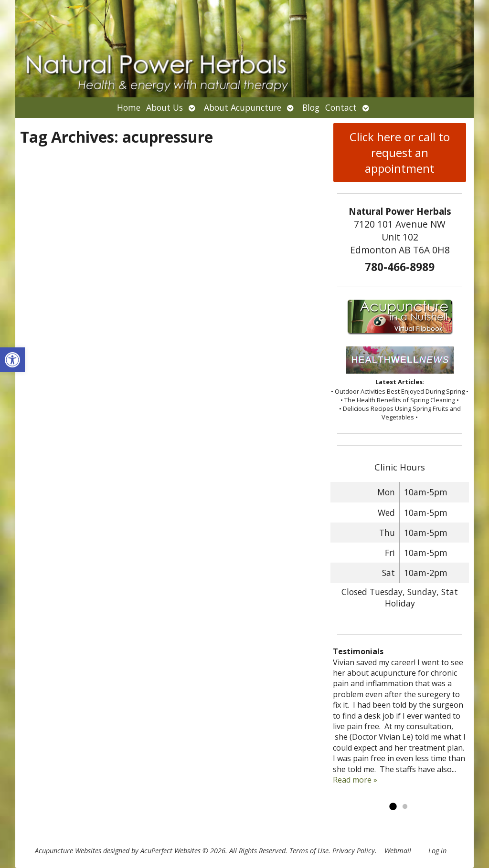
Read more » (355, 780)
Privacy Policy (354, 851)
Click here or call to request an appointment (400, 152)
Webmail (398, 851)
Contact (341, 107)
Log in (437, 851)
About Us (165, 107)
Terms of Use (309, 851)
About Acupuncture (243, 107)
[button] (12, 360)
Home (129, 107)
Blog (311, 107)
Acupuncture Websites (68, 851)
